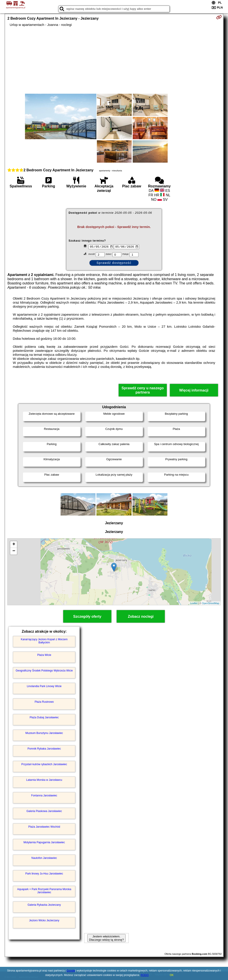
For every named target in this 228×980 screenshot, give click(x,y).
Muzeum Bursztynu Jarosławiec (44, 733)
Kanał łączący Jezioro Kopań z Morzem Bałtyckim (44, 641)
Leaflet (194, 603)
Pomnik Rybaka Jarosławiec (44, 749)
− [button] (14, 551)
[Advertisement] (114, 60)
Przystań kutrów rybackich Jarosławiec (44, 764)
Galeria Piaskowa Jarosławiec (44, 811)
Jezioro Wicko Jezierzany (44, 920)
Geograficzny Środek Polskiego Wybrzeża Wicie (44, 671)
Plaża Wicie (44, 655)
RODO (145, 975)
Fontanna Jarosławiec (44, 796)
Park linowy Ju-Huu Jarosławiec (44, 874)
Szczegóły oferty (87, 616)
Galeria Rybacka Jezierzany (44, 905)
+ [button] (14, 545)
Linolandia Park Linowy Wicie (44, 686)
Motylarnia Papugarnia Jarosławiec (44, 842)
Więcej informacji (194, 390)
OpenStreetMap (211, 603)
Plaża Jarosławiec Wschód (44, 827)
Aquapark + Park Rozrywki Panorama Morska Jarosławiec (44, 891)
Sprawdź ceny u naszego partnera (143, 390)
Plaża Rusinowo (44, 702)
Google (71, 971)
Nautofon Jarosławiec (44, 858)
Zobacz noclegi (141, 616)
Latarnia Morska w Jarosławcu (44, 780)
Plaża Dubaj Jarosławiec (44, 717)
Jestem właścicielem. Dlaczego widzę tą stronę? (106, 938)
